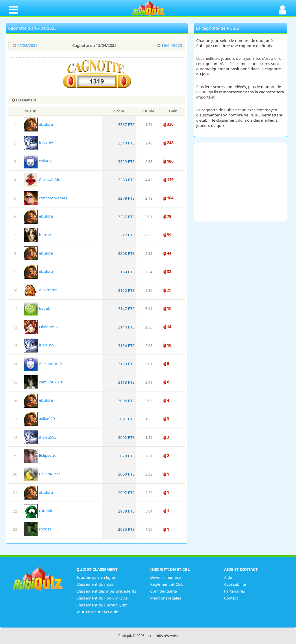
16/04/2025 (169, 45)
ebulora (38, 124)
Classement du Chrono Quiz (102, 605)
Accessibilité (235, 584)
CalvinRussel (43, 474)
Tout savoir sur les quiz (97, 612)
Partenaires (234, 591)
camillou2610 (44, 382)
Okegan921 (42, 327)
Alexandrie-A (43, 363)
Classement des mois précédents (106, 591)
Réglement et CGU (167, 584)
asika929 (39, 419)
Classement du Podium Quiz (102, 598)
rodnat (37, 529)
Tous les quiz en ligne (96, 577)
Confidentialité (164, 591)
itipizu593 (40, 143)
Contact (231, 598)
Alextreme (41, 290)
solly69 (38, 161)
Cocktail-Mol (43, 179)
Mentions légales (166, 598)
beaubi (38, 308)
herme (37, 235)
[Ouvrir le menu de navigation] (14, 9)
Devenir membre (166, 577)
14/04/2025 (25, 45)
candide (39, 511)
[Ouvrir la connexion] (282, 9)
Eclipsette (40, 455)
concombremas (46, 198)
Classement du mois (95, 584)
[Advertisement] (241, 182)
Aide (228, 577)
